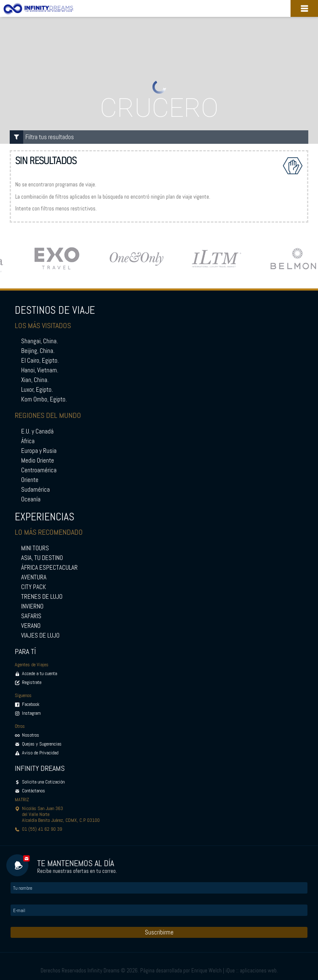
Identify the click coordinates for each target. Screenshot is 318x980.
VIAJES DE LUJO (40, 635)
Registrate (32, 682)
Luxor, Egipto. (37, 390)
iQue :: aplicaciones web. (252, 971)
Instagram (31, 713)
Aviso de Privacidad (40, 753)
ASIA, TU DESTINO (42, 558)
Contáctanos (34, 791)
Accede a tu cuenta (39, 673)
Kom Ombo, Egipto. (44, 399)
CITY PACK (34, 587)
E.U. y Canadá (37, 431)
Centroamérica (39, 470)
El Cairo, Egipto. (40, 361)
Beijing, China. (38, 351)
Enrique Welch (207, 971)
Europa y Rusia (39, 451)
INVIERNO (32, 606)
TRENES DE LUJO (42, 597)
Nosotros (31, 735)
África (28, 441)
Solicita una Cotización (43, 782)
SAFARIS (31, 616)
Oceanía (31, 499)
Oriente (30, 480)
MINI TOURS (35, 548)
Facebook (31, 704)
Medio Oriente (38, 460)
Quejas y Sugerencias (42, 744)
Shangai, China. (39, 341)
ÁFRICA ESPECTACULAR (49, 568)
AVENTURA (34, 577)
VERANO (31, 626)
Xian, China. (35, 380)
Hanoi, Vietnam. (40, 370)
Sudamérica (35, 490)
